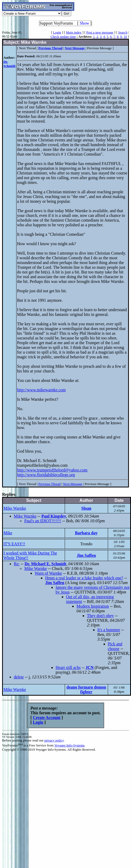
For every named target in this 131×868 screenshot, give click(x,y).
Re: (17, 564)
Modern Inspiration (93, 606)
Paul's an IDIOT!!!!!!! (43, 521)
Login (57, 32)
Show (84, 23)
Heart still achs (68, 668)
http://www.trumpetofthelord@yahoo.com (52, 470)
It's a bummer (109, 630)
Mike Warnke (15, 508)
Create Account (47, 718)
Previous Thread (49, 484)
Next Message (73, 484)
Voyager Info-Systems (69, 745)
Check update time (63, 37)
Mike (8, 533)
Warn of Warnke (48, 573)
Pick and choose (115, 646)
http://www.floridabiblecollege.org (46, 475)
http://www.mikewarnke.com (41, 390)
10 (125, 37)
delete (19, 677)
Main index (74, 32)
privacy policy (54, 740)
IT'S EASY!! (14, 544)
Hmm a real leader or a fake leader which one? (84, 578)
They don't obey (100, 616)
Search (123, 32)
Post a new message (100, 32)
